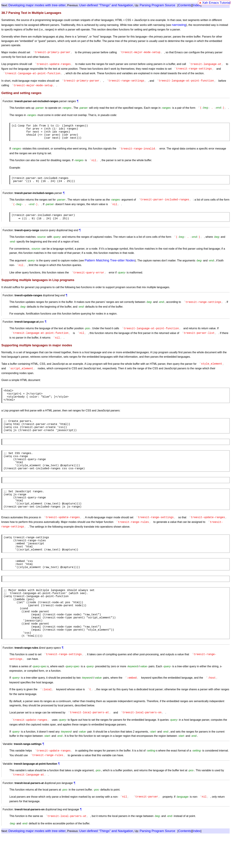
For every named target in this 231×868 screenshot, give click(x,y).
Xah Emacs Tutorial (216, 3)
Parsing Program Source (157, 5)
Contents (185, 5)
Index (197, 5)
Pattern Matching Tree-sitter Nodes (110, 262)
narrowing (179, 25)
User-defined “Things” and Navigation (106, 5)
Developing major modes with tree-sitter (37, 5)
